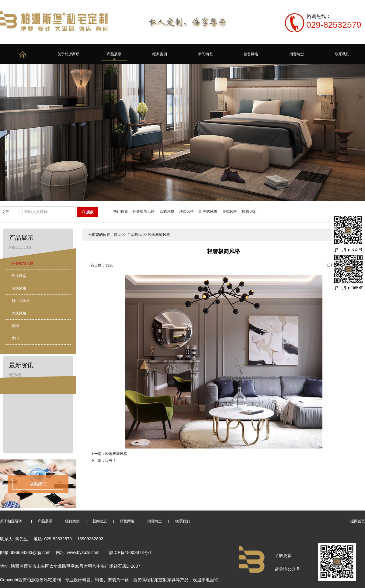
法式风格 (186, 211)
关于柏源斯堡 (68, 54)
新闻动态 (205, 54)
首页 (117, 235)
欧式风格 (167, 211)
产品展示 (114, 54)
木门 (254, 211)
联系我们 (342, 54)
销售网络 (251, 54)
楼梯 (245, 211)
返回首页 (358, 521)
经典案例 (160, 54)
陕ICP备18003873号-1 (130, 552)
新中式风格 (208, 211)
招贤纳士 (297, 54)
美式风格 (230, 211)
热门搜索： (123, 211)
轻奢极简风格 (144, 211)
